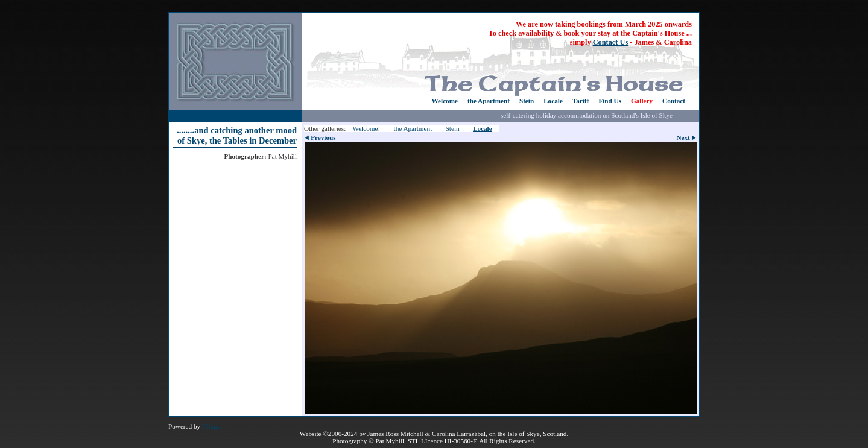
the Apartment (489, 101)
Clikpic (212, 426)
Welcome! (366, 128)
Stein (527, 101)
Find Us (610, 101)
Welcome (445, 101)
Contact (674, 101)
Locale (553, 101)
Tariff (581, 101)
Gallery (642, 101)
